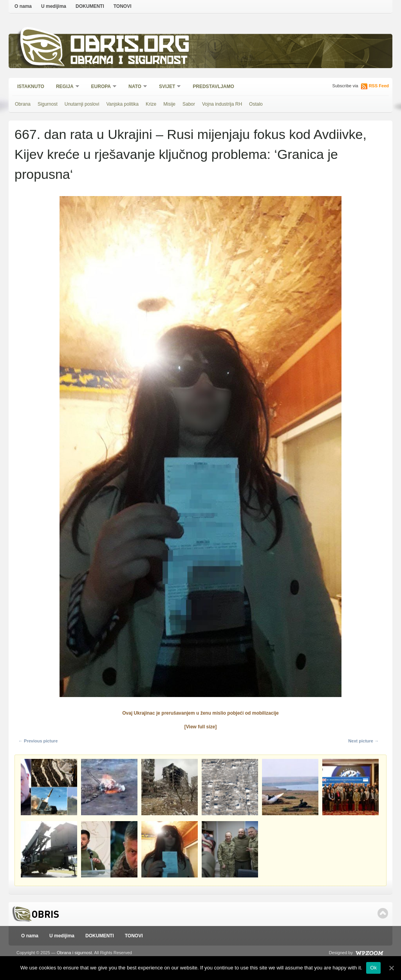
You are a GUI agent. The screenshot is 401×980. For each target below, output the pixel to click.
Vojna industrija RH (222, 104)
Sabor (189, 104)
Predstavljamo (213, 86)
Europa (101, 87)
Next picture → (363, 741)
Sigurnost (48, 104)
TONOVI (123, 6)
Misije (169, 104)
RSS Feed (379, 86)
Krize (151, 104)
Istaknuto (31, 86)
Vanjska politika (122, 104)
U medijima (54, 6)
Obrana (23, 104)
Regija (65, 87)
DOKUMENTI (90, 6)
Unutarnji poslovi (82, 104)
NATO (135, 87)
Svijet (167, 87)
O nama (23, 6)
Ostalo (256, 104)
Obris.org (130, 46)
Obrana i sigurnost (129, 61)
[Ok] (391, 968)
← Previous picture (38, 741)
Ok (373, 968)
